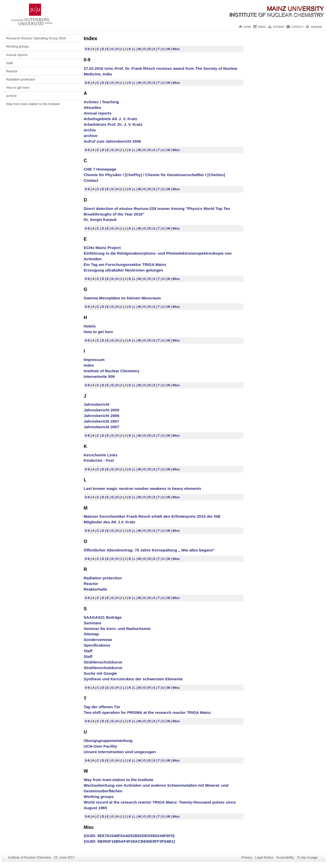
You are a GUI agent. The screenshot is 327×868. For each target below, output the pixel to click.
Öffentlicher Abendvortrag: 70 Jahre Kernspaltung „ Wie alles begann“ (149, 550)
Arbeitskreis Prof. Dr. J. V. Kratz (113, 124)
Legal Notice (264, 857)
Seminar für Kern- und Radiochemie (117, 629)
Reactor (12, 71)
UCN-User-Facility (101, 746)
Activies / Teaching (101, 102)
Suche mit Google (101, 673)
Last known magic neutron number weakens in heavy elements (143, 488)
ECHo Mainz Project (102, 248)
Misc (176, 49)
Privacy (247, 857)
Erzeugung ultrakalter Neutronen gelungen (124, 270)
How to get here (18, 88)
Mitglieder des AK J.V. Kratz (110, 522)
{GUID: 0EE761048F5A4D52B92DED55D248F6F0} (129, 836)
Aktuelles (92, 108)
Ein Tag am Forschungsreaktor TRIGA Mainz (125, 264)
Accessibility (285, 857)
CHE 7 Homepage (100, 169)
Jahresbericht (97, 404)
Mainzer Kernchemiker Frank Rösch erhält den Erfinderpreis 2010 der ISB (152, 516)
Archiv (90, 130)
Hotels (90, 326)
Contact (297, 27)
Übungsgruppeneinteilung (108, 741)
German (316, 27)
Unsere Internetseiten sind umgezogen (120, 752)
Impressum (94, 360)
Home (247, 27)
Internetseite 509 (99, 376)
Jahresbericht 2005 (102, 410)
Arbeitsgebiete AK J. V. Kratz (111, 119)
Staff (9, 63)
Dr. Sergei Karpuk (100, 219)
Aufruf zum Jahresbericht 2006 (113, 141)
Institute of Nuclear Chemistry (112, 371)
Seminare (93, 623)
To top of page (307, 857)
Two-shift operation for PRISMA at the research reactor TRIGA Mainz (147, 712)
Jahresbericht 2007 (102, 421)
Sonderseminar (98, 640)
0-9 (88, 49)
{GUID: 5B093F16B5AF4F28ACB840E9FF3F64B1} (130, 841)
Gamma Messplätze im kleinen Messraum (122, 298)
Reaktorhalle (96, 589)
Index (262, 27)
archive (11, 96)
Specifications (97, 645)
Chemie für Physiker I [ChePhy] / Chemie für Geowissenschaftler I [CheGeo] (154, 175)
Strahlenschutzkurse (103, 662)
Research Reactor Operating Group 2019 (36, 38)
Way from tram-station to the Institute (33, 104)
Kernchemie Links (101, 455)
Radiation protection (21, 79)
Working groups (17, 46)
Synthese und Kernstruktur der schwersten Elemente (133, 679)
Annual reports (17, 55)
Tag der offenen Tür (102, 707)
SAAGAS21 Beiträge (103, 617)
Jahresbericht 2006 (102, 416)
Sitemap (278, 27)
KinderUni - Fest (99, 460)
